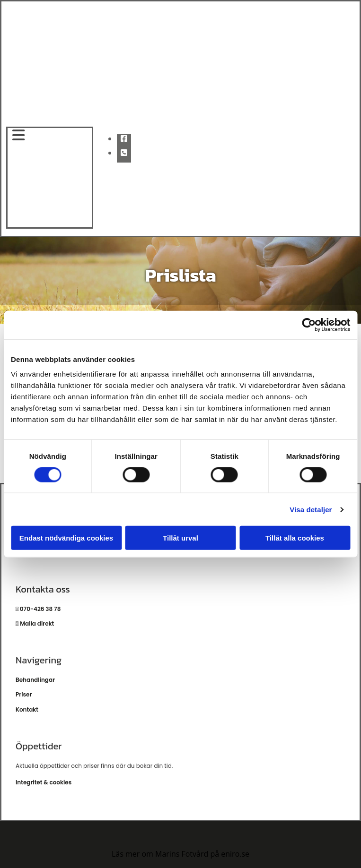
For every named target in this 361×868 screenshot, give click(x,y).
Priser (24, 694)
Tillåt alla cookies (295, 538)
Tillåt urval (180, 538)
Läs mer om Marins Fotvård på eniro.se (180, 854)
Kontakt (27, 709)
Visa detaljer (311, 509)
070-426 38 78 (40, 609)
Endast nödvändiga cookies (66, 538)
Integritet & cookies (44, 782)
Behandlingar (35, 680)
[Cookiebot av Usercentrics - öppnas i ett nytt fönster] (309, 325)
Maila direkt (37, 623)
